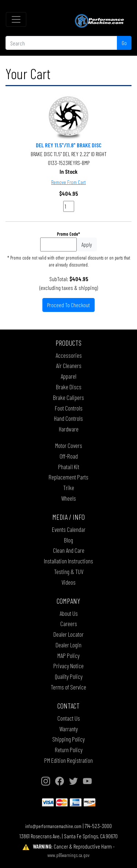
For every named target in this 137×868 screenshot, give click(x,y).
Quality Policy (69, 676)
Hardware (69, 429)
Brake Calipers (68, 397)
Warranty (68, 729)
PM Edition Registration (68, 760)
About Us (69, 613)
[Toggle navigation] (16, 19)
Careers (69, 624)
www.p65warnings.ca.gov (68, 855)
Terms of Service (68, 687)
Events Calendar (69, 529)
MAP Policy (68, 655)
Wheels (68, 498)
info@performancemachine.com (53, 826)
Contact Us (69, 718)
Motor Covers (69, 445)
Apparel (68, 376)
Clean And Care (69, 550)
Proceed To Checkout (68, 305)
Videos (68, 582)
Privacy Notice (68, 666)
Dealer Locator (68, 634)
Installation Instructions (68, 561)
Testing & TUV (69, 571)
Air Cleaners (69, 365)
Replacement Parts (68, 477)
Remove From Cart (68, 182)
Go (124, 43)
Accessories (69, 355)
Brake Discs (69, 387)
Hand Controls (68, 418)
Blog (68, 540)
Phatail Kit (69, 467)
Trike (69, 488)
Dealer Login (68, 645)
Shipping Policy (68, 739)
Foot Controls (69, 408)
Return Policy (69, 750)
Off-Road (69, 456)
